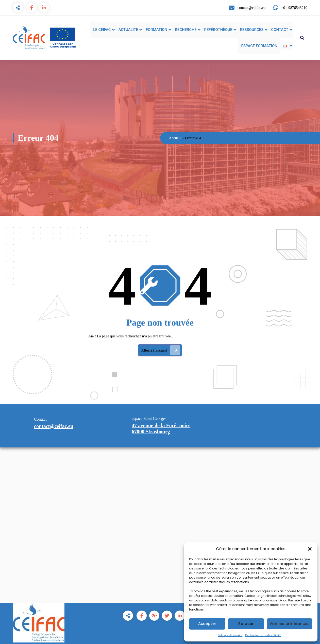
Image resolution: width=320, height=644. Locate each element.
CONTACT (280, 30)
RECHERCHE (186, 30)
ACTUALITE (128, 30)
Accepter (207, 624)
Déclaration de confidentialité (263, 635)
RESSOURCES (252, 30)
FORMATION (157, 30)
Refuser (246, 624)
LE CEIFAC (102, 30)
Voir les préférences (290, 624)
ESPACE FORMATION (259, 46)
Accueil (175, 138)
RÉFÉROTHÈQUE (218, 30)
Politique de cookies (230, 635)
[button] (310, 549)
